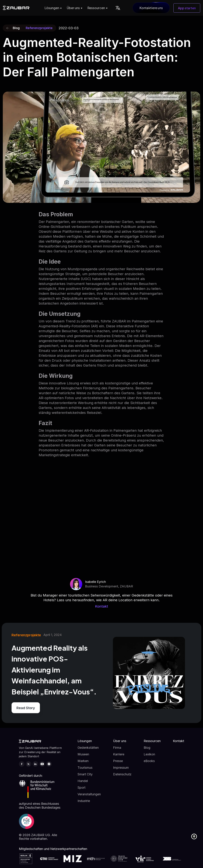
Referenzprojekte (39, 28)
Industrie (84, 801)
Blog (147, 748)
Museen (83, 754)
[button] (53, 8)
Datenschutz (122, 774)
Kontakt (101, 606)
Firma (117, 748)
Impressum (121, 768)
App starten (187, 8)
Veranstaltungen (89, 794)
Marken (83, 761)
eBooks (149, 761)
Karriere (119, 754)
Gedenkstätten (88, 748)
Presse (118, 761)
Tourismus (85, 768)
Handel (83, 781)
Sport (81, 788)
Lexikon (149, 754)
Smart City (85, 774)
